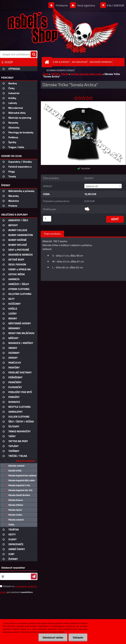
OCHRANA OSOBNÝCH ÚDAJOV (60, 70)
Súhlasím (78, 637)
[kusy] (47, 219)
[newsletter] (34, 576)
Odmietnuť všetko (53, 637)
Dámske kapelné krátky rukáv (86, 74)
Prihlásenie (62, 5)
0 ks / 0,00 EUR (115, 5)
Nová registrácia (86, 5)
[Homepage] (48, 62)
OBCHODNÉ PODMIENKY (101, 62)
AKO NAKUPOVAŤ (80, 62)
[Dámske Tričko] (83, 103)
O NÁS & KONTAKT (61, 62)
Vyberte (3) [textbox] (92, 186)
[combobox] (103, 186)
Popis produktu (52, 234)
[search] (34, 54)
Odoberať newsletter (13, 568)
